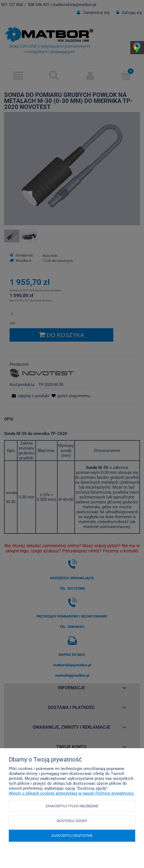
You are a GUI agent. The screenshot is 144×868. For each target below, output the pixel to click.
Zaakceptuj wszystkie (72, 836)
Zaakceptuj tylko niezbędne (72, 806)
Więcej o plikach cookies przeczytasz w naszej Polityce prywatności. (72, 793)
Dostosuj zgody (72, 821)
